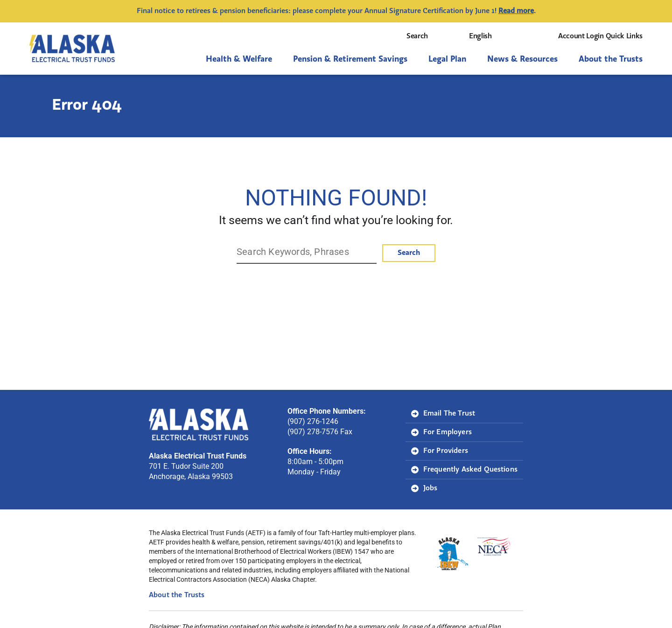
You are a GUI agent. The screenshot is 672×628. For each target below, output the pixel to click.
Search (426, 36)
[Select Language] (501, 36)
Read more (516, 11)
